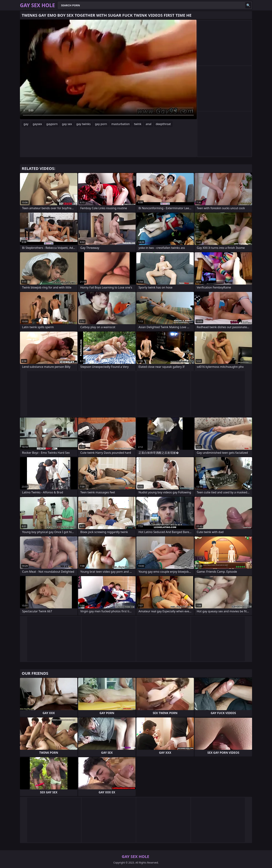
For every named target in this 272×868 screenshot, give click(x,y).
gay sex (67, 124)
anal (149, 124)
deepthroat (163, 124)
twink (138, 124)
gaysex (37, 124)
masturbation (121, 124)
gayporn (52, 124)
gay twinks (84, 124)
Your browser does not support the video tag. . (108, 69)
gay (26, 124)
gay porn (101, 124)
